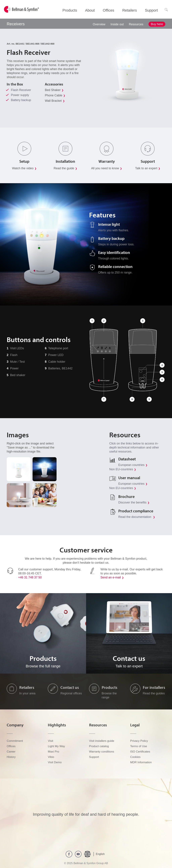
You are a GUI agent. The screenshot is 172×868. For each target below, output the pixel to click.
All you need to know (105, 168)
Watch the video (23, 168)
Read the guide (64, 168)
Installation (65, 161)
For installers (154, 687)
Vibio (51, 757)
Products (109, 687)
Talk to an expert (146, 168)
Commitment (15, 741)
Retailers (27, 687)
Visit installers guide (102, 741)
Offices (11, 746)
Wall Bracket (53, 101)
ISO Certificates (140, 752)
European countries (131, 465)
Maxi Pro (53, 752)
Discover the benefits (132, 502)
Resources (136, 24)
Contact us (70, 687)
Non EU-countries (121, 469)
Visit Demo (55, 762)
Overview (99, 24)
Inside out (117, 24)
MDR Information (141, 762)
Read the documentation (135, 517)
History (11, 757)
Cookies (135, 757)
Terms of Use (139, 746)
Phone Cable (54, 95)
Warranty (107, 161)
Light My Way (56, 746)
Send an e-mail (111, 577)
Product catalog (99, 746)
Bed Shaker (53, 90)
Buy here (157, 24)
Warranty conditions (102, 752)
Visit (51, 741)
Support (148, 161)
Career (11, 752)
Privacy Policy (139, 741)
